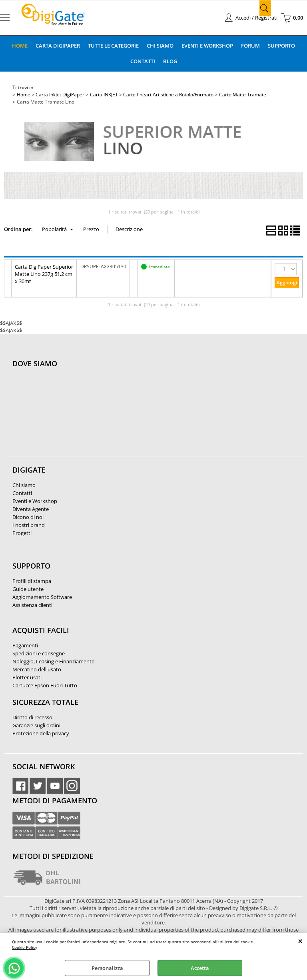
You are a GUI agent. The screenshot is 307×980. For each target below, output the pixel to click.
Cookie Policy (25, 947)
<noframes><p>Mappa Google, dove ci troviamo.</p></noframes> (72, 417)
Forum (250, 46)
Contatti (143, 61)
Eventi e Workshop (207, 46)
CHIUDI (300, 941)
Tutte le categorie (113, 46)
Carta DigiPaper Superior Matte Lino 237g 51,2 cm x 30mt (44, 274)
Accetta (200, 968)
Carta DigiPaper (58, 46)
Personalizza (107, 968)
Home (20, 46)
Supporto (281, 46)
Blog (170, 61)
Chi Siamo (160, 46)
